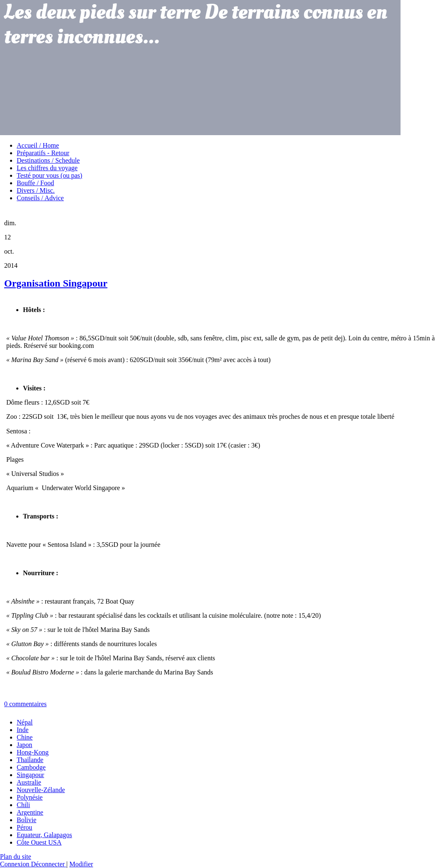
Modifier (81, 864)
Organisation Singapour (56, 283)
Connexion (15, 864)
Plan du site (16, 857)
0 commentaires (25, 704)
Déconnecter (49, 864)
